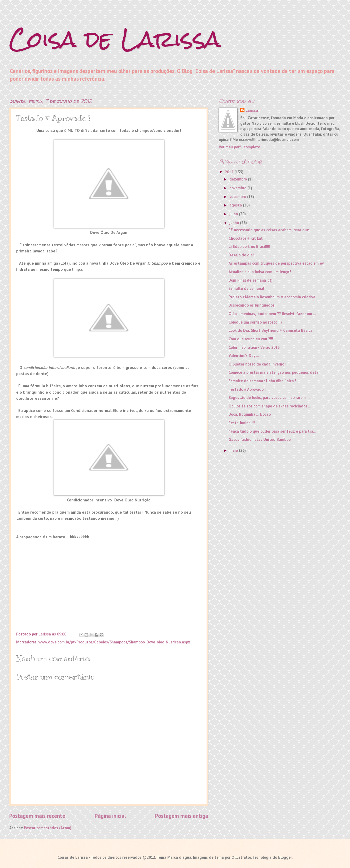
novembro (238, 188)
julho (234, 214)
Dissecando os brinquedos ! (253, 305)
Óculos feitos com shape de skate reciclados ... (270, 406)
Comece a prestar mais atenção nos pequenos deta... (275, 372)
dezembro (239, 179)
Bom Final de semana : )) (251, 280)
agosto (236, 205)
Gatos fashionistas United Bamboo (260, 439)
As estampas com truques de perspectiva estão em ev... (278, 263)
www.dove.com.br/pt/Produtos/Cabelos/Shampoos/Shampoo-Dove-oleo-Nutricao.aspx (114, 642)
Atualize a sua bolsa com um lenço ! (260, 272)
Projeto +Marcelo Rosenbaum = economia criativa (272, 297)
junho (235, 223)
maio (234, 450)
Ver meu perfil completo (239, 147)
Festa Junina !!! (242, 423)
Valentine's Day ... (244, 356)
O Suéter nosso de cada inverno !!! (259, 364)
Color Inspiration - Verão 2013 (254, 347)
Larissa (252, 110)
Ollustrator (241, 857)
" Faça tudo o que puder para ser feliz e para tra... (272, 431)
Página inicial (110, 816)
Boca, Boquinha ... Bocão (250, 414)
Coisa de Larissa (115, 39)
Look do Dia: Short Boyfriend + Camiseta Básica (270, 330)
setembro (238, 197)
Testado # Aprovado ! (247, 389)
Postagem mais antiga (182, 816)
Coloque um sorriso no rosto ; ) (255, 322)
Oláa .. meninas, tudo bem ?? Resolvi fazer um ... (272, 314)
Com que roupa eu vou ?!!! (251, 339)
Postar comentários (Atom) (48, 828)
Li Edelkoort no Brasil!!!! (249, 246)
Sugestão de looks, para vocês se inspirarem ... (269, 398)
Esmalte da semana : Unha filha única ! (262, 381)
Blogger (285, 857)
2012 (230, 172)
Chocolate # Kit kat (246, 238)
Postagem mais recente (37, 816)
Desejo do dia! (241, 255)
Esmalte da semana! (246, 288)
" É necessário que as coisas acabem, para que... (270, 230)
